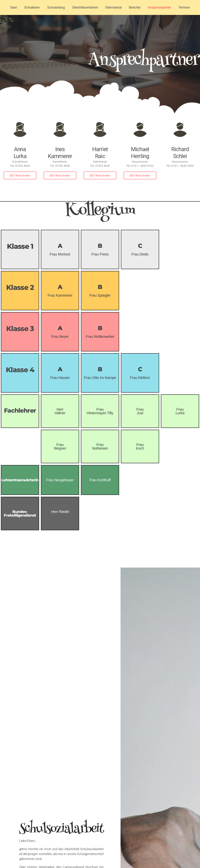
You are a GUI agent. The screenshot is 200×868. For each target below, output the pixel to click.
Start (14, 7)
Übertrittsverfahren (85, 7)
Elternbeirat (114, 7)
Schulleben (32, 7)
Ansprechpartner (160, 7)
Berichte (135, 7)
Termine (184, 7)
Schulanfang (56, 7)
